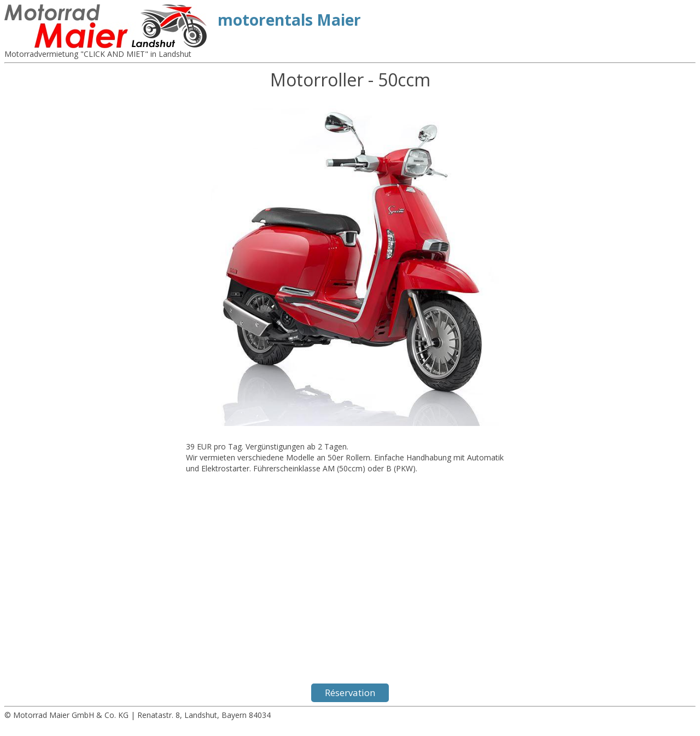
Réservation (350, 693)
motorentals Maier (289, 20)
